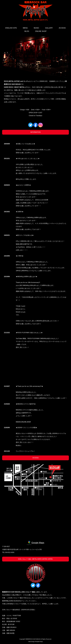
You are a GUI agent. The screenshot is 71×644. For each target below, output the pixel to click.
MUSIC (36, 28)
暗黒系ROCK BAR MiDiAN (33, 639)
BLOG (27, 31)
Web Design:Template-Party (35, 642)
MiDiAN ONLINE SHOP (24, 422)
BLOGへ (19, 445)
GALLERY (49, 28)
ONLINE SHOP (41, 31)
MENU (25, 28)
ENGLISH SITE (11, 28)
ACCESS (62, 28)
